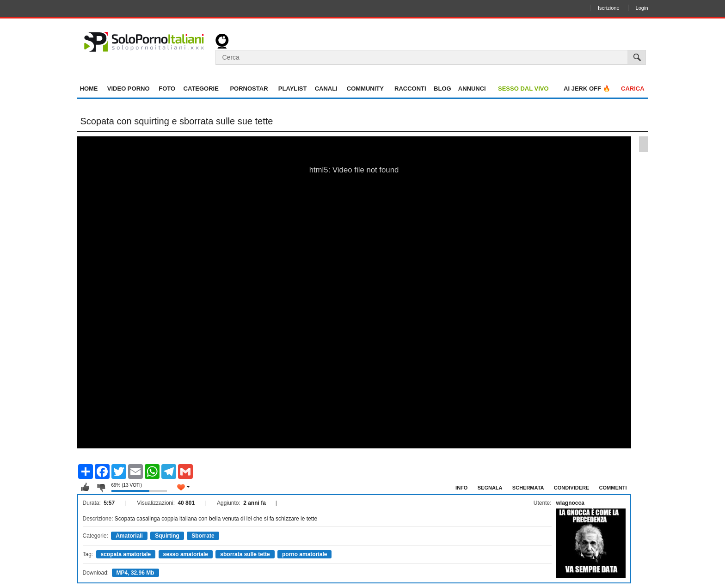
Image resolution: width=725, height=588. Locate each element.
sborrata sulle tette (245, 554)
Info (461, 488)
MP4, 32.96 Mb (135, 573)
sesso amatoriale (186, 554)
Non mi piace (101, 487)
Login (642, 8)
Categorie (201, 89)
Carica (633, 89)
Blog (442, 89)
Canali (326, 89)
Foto (167, 89)
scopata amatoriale (126, 554)
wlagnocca (570, 503)
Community (365, 89)
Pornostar (249, 89)
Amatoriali (129, 536)
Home (89, 89)
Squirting (167, 536)
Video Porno (129, 89)
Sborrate (203, 536)
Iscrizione (608, 8)
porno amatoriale (304, 554)
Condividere (571, 488)
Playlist (293, 89)
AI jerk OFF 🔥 (587, 89)
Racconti (410, 89)
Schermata (528, 488)
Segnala (490, 488)
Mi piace (85, 487)
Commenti (613, 488)
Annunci (472, 89)
